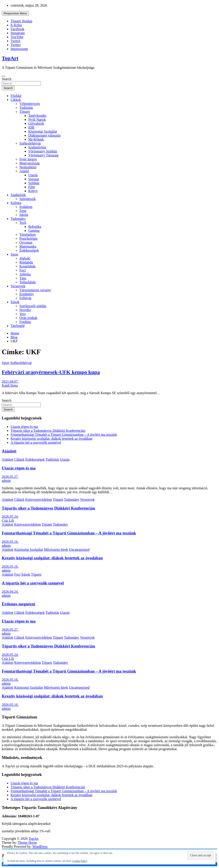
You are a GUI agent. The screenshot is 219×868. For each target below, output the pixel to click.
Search (7, 79)
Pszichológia (28, 238)
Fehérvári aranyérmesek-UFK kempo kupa (51, 372)
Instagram (18, 33)
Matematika (28, 246)
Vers (22, 314)
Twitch (15, 41)
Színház (34, 183)
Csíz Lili (8, 520)
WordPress (40, 847)
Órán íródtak (28, 318)
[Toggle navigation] (4, 76)
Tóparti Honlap (21, 21)
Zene (23, 211)
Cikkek (16, 100)
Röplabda (26, 262)
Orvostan (26, 242)
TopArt (10, 58)
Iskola (24, 215)
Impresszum (19, 49)
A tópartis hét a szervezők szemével (36, 442)
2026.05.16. (10, 542)
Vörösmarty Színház (43, 151)
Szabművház (37, 147)
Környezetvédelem (39, 500)
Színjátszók (28, 199)
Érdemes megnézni (18, 604)
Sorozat (34, 179)
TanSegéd (18, 326)
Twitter (16, 45)
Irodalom (26, 207)
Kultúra (16, 203)
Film (32, 187)
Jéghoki (25, 258)
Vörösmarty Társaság (43, 155)
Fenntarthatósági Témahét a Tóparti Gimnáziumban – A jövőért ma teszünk (64, 435)
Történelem (28, 235)
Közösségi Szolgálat (43, 131)
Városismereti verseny (35, 290)
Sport (14, 254)
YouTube (17, 37)
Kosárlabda (27, 266)
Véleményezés (30, 104)
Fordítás (25, 322)
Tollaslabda (28, 282)
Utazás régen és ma (24, 427)
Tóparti (25, 112)
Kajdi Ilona (10, 385)
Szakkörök (18, 195)
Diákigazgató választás (44, 135)
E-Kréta (16, 25)
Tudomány (18, 219)
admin (6, 481)
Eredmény (27, 294)
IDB (31, 127)
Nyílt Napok (37, 120)
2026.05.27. (10, 477)
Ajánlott (9, 451)
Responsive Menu (15, 13)
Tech (23, 223)
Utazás (33, 175)
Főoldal (16, 96)
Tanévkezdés (37, 116)
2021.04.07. (10, 381)
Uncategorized (79, 550)
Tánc (23, 278)
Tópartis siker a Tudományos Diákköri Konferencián (48, 431)
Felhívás (25, 298)
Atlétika (25, 274)
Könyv (33, 191)
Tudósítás (26, 108)
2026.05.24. (10, 517)
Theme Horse (27, 843)
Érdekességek (29, 250)
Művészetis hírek (56, 550)
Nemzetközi (28, 167)
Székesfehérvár (30, 143)
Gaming (34, 231)
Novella (25, 310)
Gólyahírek (36, 123)
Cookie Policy (80, 861)
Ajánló (24, 171)
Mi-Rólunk (36, 139)
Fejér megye (28, 159)
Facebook (17, 29)
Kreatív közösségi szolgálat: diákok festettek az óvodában (51, 439)
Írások (15, 302)
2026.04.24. (10, 592)
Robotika (35, 227)
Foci (22, 270)
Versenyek (18, 286)
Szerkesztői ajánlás (33, 306)
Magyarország (30, 163)
